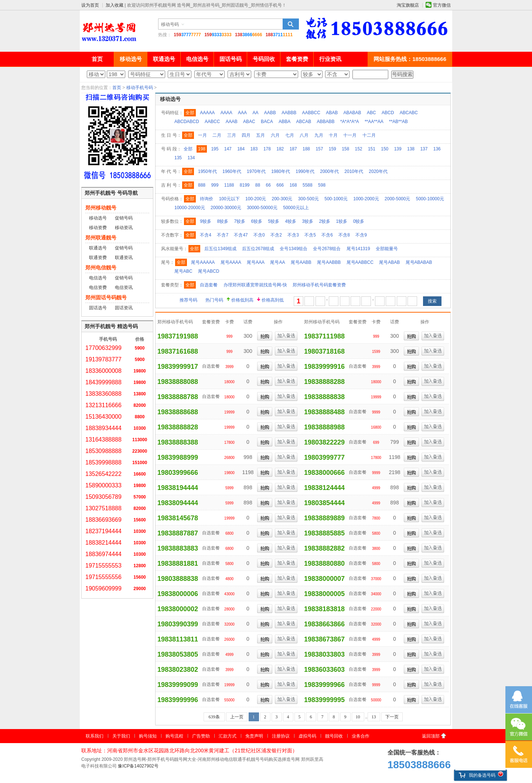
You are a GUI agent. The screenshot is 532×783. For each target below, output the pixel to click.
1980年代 (281, 171)
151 (372, 149)
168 (293, 185)
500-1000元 (336, 199)
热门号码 (214, 300)
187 (293, 149)
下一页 (392, 717)
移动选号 (131, 59)
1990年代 (305, 171)
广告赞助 (201, 736)
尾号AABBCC (360, 262)
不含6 (327, 235)
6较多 (257, 221)
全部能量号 (387, 249)
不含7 (223, 235)
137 (424, 149)
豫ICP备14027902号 (138, 766)
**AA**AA (374, 122)
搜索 (291, 24)
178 (267, 149)
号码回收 (264, 59)
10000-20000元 (190, 208)
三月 (232, 135)
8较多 (223, 221)
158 (345, 149)
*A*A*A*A (350, 122)
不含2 (276, 235)
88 (258, 185)
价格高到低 (273, 300)
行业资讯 (330, 59)
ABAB (332, 113)
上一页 (237, 717)
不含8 (344, 235)
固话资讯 (124, 308)
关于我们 (121, 736)
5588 (308, 185)
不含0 (259, 235)
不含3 (293, 235)
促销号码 (124, 218)
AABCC (212, 122)
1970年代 (256, 171)
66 (268, 185)
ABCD (388, 113)
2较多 (325, 221)
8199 (245, 185)
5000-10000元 (430, 199)
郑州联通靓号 (101, 238)
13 (374, 717)
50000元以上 (296, 208)
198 (202, 149)
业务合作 (361, 736)
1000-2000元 (366, 199)
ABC (371, 113)
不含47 (241, 235)
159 (332, 149)
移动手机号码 (140, 88)
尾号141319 (358, 249)
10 (358, 717)
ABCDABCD (187, 122)
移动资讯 (124, 228)
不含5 (310, 235)
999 (215, 185)
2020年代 (378, 171)
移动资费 (98, 228)
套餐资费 (297, 59)
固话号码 (231, 59)
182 (280, 149)
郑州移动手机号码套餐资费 (319, 285)
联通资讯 (124, 258)
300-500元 (308, 199)
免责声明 (254, 736)
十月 (333, 135)
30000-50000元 (262, 208)
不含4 (206, 235)
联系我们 (95, 736)
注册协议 (281, 736)
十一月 (350, 135)
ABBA (284, 122)
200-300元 (282, 199)
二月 (217, 135)
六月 (275, 135)
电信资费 (98, 287)
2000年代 (329, 171)
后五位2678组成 (258, 249)
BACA (267, 122)
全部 (190, 113)
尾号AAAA (231, 262)
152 (359, 149)
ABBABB (326, 122)
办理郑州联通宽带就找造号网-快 (255, 285)
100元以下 (229, 199)
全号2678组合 (327, 249)
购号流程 (174, 736)
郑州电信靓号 (101, 268)
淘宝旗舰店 (408, 5)
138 (411, 149)
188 (306, 149)
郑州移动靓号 (101, 208)
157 (319, 149)
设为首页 (90, 5)
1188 (229, 185)
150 (385, 149)
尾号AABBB (329, 262)
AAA (242, 113)
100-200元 (256, 199)
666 (280, 185)
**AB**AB (398, 122)
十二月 (369, 135)
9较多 (206, 221)
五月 (260, 135)
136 (437, 149)
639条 (214, 717)
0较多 (359, 221)
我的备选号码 (477, 775)
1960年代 (232, 171)
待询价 (207, 199)
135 (178, 158)
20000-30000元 (226, 208)
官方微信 (442, 5)
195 (215, 149)
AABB (270, 113)
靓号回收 (334, 736)
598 (322, 185)
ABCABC (409, 113)
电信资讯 (124, 287)
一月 (202, 135)
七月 (290, 135)
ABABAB (352, 113)
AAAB (232, 122)
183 (254, 149)
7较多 (240, 221)
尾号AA (277, 262)
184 (241, 149)
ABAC (249, 122)
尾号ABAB (389, 262)
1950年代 (207, 171)
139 (398, 149)
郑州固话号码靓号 (106, 297)
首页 (97, 59)
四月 (246, 135)
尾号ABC (183, 271)
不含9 (361, 235)
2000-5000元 (397, 199)
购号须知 (148, 736)
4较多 (291, 221)
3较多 (308, 221)
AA (255, 113)
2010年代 (354, 171)
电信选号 (197, 59)
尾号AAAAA (203, 262)
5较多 (274, 221)
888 (202, 185)
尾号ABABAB (419, 262)
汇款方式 (228, 736)
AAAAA (207, 113)
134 (191, 158)
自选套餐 (209, 285)
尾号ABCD (209, 271)
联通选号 (164, 59)
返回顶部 (431, 736)
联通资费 (98, 258)
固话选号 (98, 308)
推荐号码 (188, 300)
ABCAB (304, 122)
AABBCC (311, 113)
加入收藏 (115, 5)
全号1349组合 (294, 249)
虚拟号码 (307, 736)
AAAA (226, 113)
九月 (319, 135)
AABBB (289, 113)
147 (228, 149)
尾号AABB (301, 262)
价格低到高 (242, 300)
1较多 (342, 221)
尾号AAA (256, 262)
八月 (304, 135)
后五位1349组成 (220, 249)
